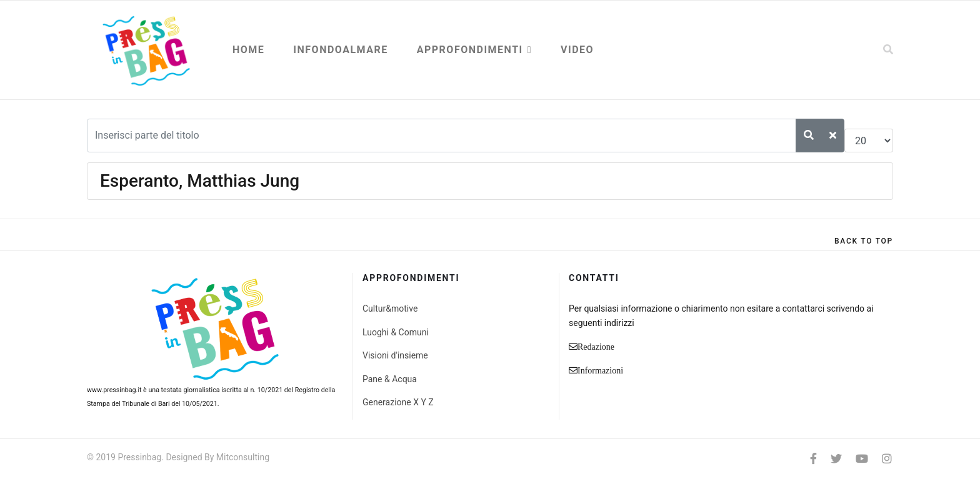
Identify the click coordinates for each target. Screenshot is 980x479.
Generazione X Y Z (398, 402)
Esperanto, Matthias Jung (200, 181)
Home (248, 50)
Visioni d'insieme (395, 355)
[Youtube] (862, 459)
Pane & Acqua (390, 379)
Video (577, 50)
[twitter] (836, 459)
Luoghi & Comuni (396, 332)
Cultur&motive (390, 309)
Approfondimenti (470, 50)
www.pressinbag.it (114, 390)
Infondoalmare (340, 50)
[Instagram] (887, 459)
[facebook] (813, 459)
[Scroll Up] (864, 241)
